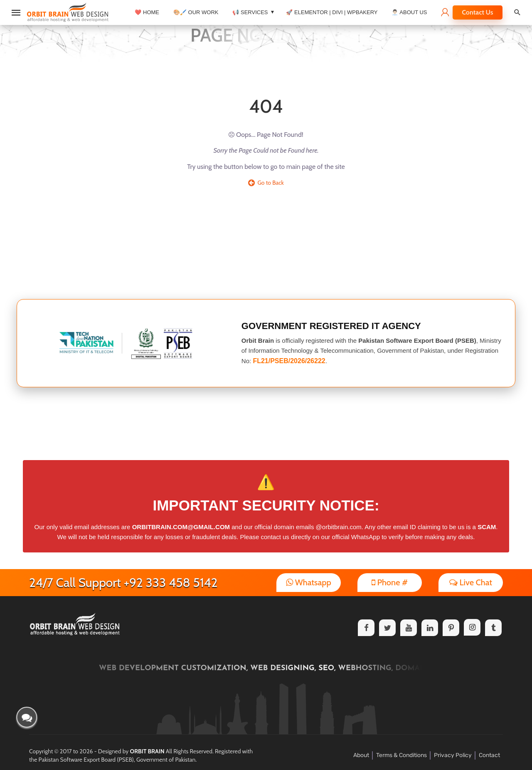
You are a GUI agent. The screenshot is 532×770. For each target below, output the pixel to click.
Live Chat (471, 582)
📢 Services (250, 12)
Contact (489, 755)
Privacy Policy (453, 755)
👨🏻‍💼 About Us (409, 12)
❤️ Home (147, 12)
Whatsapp (309, 582)
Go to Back (266, 183)
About (361, 755)
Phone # (390, 582)
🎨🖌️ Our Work (196, 12)
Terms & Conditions (401, 755)
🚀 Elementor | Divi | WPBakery (332, 12)
